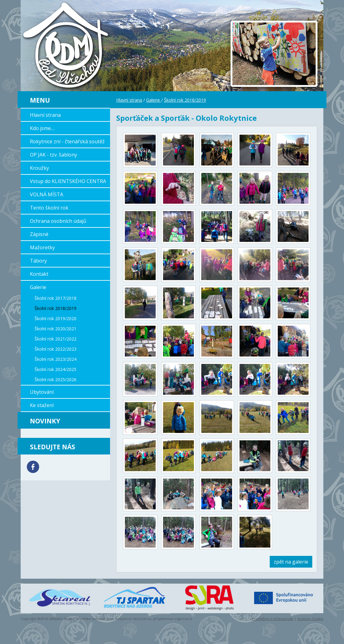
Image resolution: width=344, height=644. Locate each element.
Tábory (38, 261)
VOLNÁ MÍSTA (47, 194)
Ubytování (42, 392)
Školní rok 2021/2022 (55, 339)
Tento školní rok (49, 208)
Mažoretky (42, 247)
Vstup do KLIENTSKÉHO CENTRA (68, 181)
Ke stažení (42, 405)
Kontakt (39, 274)
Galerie (38, 287)
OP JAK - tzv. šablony (53, 155)
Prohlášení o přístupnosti (272, 619)
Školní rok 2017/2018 (55, 298)
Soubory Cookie (310, 619)
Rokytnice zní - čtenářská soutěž (67, 141)
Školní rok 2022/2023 (55, 349)
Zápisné (39, 234)
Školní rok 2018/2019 (55, 308)
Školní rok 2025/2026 (55, 379)
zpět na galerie (291, 562)
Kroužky (39, 168)
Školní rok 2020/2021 (55, 329)
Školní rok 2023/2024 (55, 359)
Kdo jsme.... (42, 128)
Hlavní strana (45, 115)
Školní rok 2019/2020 (55, 318)
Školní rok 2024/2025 (55, 369)
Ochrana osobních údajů (58, 221)
